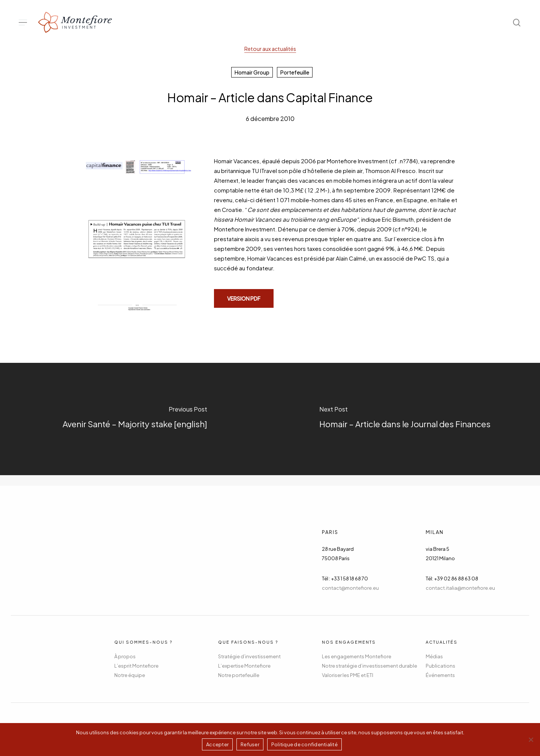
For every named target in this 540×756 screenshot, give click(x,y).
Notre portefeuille (239, 675)
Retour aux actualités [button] (270, 49)
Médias (434, 656)
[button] (23, 23)
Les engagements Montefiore (357, 656)
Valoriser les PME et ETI (348, 675)
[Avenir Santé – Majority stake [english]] (135, 419)
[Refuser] (531, 740)
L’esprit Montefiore (136, 666)
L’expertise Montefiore (244, 666)
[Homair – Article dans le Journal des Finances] (405, 419)
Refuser (250, 744)
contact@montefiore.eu (350, 588)
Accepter (217, 744)
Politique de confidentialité (304, 744)
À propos (125, 656)
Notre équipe (130, 675)
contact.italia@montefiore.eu (460, 588)
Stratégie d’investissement (249, 656)
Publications (441, 666)
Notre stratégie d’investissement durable (369, 666)
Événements (440, 675)
